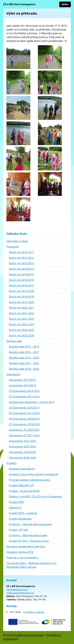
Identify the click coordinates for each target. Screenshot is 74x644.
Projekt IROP (16, 502)
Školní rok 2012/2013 (21, 263)
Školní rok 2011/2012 (21, 258)
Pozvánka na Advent (34, 612)
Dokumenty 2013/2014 (22, 385)
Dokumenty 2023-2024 (22, 447)
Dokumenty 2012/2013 (22, 380)
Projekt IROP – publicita (23, 513)
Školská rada (14, 341)
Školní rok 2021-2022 (21, 313)
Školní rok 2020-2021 (21, 308)
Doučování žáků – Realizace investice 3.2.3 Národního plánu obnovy (31, 565)
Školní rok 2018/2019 (21, 297)
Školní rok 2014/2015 (21, 274)
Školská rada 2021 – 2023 (24, 363)
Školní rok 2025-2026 (21, 335)
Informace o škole (17, 241)
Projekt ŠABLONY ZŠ (21, 485)
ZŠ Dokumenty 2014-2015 (24, 391)
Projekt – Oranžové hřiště (24, 491)
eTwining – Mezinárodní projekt (28, 535)
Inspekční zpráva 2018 (20, 552)
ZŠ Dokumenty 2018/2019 (24, 419)
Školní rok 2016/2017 (21, 286)
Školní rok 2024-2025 (21, 330)
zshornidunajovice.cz (17, 590)
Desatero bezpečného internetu (26, 546)
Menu (65, 4)
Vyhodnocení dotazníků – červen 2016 (31, 402)
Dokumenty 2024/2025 (22, 452)
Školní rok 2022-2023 (21, 319)
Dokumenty (13, 374)
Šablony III (15, 508)
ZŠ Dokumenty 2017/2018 (24, 413)
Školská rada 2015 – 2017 (24, 352)
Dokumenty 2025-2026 (22, 458)
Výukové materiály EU (22, 469)
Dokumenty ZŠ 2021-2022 (24, 435)
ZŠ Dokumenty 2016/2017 (24, 408)
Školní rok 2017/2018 (21, 291)
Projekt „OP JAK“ (19, 530)
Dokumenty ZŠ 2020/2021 (24, 430)
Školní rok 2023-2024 (21, 324)
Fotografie (13, 247)
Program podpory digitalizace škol (29, 480)
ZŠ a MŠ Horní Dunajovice (19, 4)
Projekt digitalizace (20, 519)
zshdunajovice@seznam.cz (20, 593)
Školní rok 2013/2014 (21, 269)
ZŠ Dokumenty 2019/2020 (24, 424)
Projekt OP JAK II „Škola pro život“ (29, 541)
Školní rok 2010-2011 (21, 252)
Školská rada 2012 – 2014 (24, 347)
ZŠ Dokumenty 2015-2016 (24, 397)
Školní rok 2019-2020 (21, 302)
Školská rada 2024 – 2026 (24, 369)
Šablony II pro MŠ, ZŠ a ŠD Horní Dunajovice (35, 496)
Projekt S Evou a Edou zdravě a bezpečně (33, 474)
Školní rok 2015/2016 (21, 280)
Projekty (11, 463)
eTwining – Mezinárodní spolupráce (30, 524)
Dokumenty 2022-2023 (22, 441)
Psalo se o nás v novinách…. (23, 558)
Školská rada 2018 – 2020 (24, 358)
